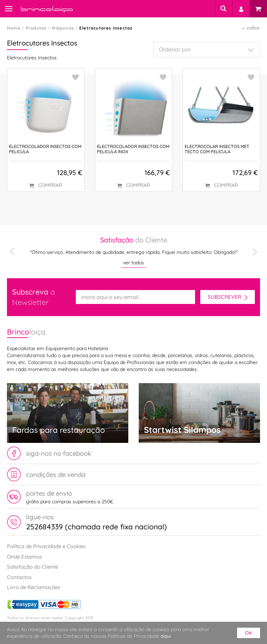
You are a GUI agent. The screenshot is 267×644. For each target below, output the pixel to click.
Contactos (19, 577)
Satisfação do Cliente (33, 567)
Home (14, 28)
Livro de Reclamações (34, 587)
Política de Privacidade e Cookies (46, 546)
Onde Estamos (25, 557)
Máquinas (63, 28)
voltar (253, 28)
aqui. (166, 636)
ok (249, 633)
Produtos (36, 28)
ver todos (133, 263)
